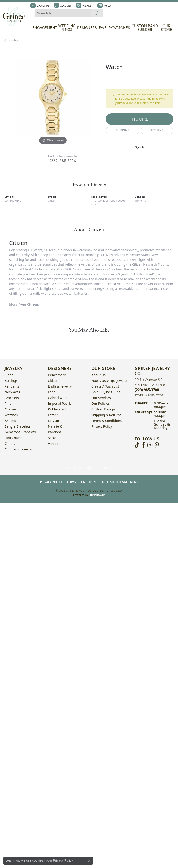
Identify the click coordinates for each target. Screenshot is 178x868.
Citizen (52, 201)
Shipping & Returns (106, 415)
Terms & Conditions (106, 421)
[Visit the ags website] (74, 468)
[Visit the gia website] (92, 468)
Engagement (45, 28)
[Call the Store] (147, 390)
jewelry (13, 40)
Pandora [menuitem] (54, 432)
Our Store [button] (167, 28)
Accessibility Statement (120, 482)
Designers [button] (87, 28)
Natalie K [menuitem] (55, 426)
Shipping (123, 130)
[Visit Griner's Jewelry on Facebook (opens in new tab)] (143, 445)
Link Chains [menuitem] (13, 438)
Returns (157, 130)
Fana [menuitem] (52, 392)
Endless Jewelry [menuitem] (60, 386)
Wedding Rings (67, 28)
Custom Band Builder (145, 28)
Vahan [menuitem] (53, 443)
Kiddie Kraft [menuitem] (57, 409)
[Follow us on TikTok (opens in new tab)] (137, 445)
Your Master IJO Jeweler (109, 381)
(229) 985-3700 (63, 160)
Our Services (101, 398)
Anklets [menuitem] (10, 421)
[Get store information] (149, 395)
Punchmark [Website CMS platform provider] (97, 495)
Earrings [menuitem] (11, 381)
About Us (98, 375)
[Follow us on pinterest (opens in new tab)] (157, 445)
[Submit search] (97, 13)
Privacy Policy (102, 426)
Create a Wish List (105, 386)
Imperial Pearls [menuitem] (60, 403)
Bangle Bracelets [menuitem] (18, 426)
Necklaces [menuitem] (12, 392)
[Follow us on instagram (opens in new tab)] (150, 445)
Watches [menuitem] (11, 415)
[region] (53, 98)
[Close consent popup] (89, 861)
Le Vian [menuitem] (54, 421)
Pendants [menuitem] (12, 386)
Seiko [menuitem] (52, 438)
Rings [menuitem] (9, 375)
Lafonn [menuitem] (53, 415)
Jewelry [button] (105, 28)
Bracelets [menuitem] (12, 398)
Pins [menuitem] (8, 403)
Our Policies (100, 403)
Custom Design (103, 409)
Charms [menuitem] (11, 409)
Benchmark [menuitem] (57, 375)
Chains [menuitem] (10, 443)
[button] (62, 6)
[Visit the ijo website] (108, 468)
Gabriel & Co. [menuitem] (58, 398)
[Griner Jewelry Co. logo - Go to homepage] (16, 17)
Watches (122, 28)
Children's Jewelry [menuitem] (18, 449)
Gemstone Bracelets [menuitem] (20, 432)
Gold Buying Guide (106, 392)
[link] (40, 6)
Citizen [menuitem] (53, 381)
